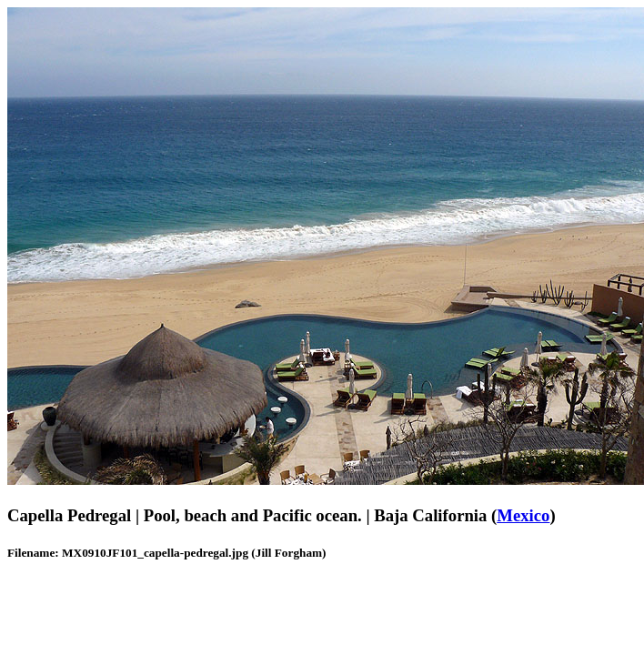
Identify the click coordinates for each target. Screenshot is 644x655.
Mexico (523, 515)
